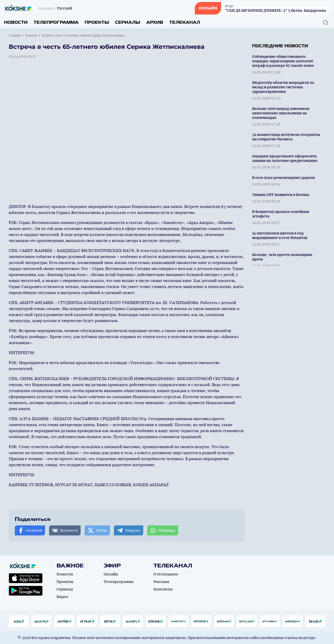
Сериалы (128, 22)
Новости (16, 22)
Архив (155, 22)
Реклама (161, 582)
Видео (62, 597)
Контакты (163, 589)
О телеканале (166, 574)
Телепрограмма (56, 22)
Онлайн (111, 574)
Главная (15, 36)
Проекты (97, 22)
